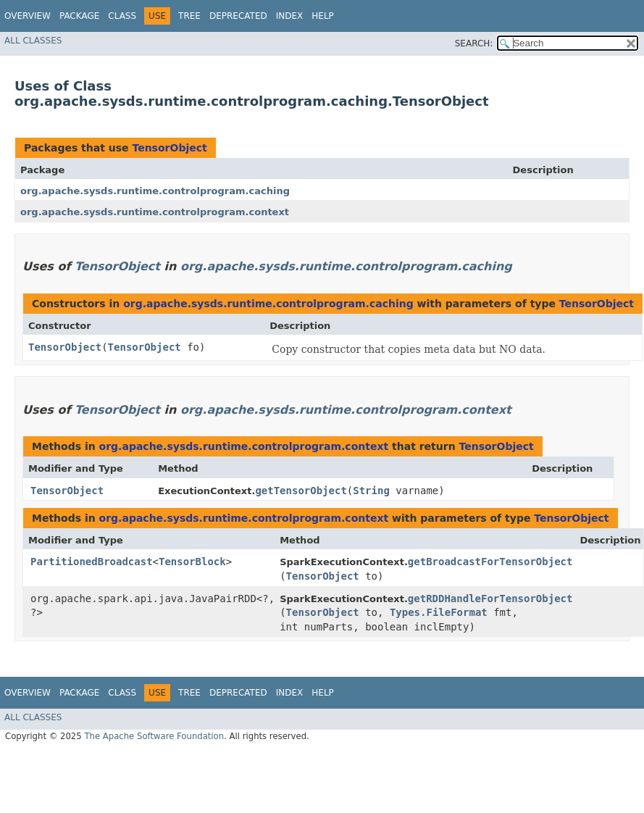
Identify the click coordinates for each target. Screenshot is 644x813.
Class (122, 16)
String (371, 491)
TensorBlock (192, 562)
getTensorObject (301, 491)
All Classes (33, 41)
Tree (189, 16)
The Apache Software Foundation (154, 736)
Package (79, 16)
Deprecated (238, 16)
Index (290, 16)
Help (323, 16)
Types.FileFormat (439, 612)
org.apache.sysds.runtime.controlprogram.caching (155, 191)
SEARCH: (474, 43)
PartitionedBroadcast (92, 562)
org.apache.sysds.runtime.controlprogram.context (155, 212)
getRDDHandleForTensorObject (490, 599)
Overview (28, 16)
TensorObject (169, 148)
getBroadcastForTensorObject (490, 562)
